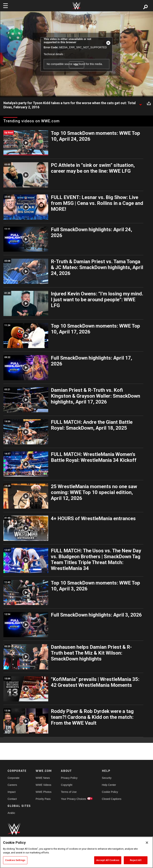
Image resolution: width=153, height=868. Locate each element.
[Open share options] (149, 103)
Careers (12, 785)
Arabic (11, 813)
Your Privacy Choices (74, 799)
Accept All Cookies (108, 860)
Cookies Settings (15, 860)
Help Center (109, 785)
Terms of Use (69, 792)
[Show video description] (140, 103)
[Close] (147, 843)
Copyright (67, 785)
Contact (12, 799)
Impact (12, 792)
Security (107, 778)
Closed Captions (112, 799)
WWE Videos (43, 785)
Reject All (136, 860)
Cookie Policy (110, 792)
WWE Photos (44, 792)
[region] (76, 852)
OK (76, 65)
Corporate (13, 778)
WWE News (43, 778)
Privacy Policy (69, 778)
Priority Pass (43, 799)
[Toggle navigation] (6, 6)
